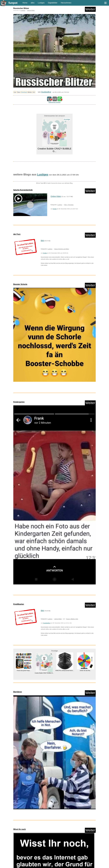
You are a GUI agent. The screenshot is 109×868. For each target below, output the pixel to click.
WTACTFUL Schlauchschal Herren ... (65, 671)
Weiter (90, 9)
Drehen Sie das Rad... (85, 671)
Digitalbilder (53, 3)
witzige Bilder (31, 10)
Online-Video (56, 196)
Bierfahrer (18, 692)
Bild (42, 241)
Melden (30, 92)
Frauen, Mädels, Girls (72, 619)
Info (34, 92)
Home (25, 3)
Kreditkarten (19, 604)
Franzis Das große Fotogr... (24, 671)
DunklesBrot (46, 92)
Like (15, 92)
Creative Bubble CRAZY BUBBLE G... (54, 150)
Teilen (19, 92)
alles (33, 3)
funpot (13, 3)
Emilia (55, 209)
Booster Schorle (20, 284)
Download (24, 92)
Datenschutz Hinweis (54, 102)
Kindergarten (19, 402)
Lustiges (41, 3)
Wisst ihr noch (20, 829)
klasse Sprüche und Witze (62, 249)
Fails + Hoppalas (69, 205)
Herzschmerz (66, 3)
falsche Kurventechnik (23, 190)
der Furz (17, 234)
